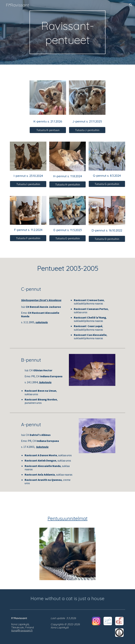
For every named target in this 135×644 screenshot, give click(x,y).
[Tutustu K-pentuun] (48, 130)
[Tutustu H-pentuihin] (67, 184)
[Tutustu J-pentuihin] (87, 130)
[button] (131, 5)
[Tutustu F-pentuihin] (28, 238)
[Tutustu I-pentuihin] (28, 184)
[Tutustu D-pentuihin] (107, 239)
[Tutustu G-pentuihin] (107, 184)
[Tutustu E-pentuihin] (67, 238)
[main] (67, 32)
